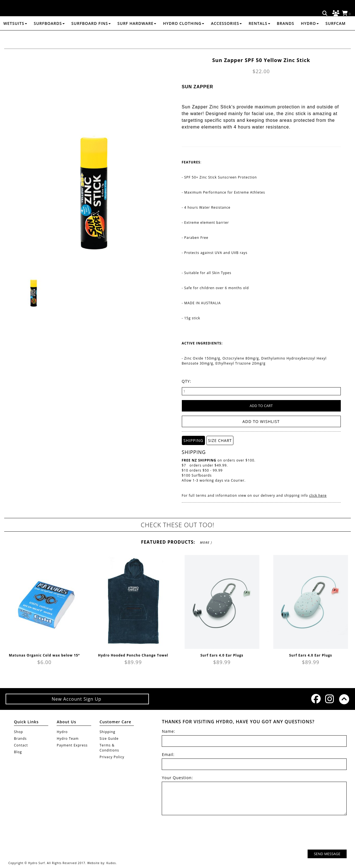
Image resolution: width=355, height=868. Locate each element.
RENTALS (259, 37)
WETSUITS (15, 37)
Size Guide (109, 739)
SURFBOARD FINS (91, 37)
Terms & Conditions (109, 748)
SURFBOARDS (49, 37)
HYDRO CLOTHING (183, 37)
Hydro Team (68, 739)
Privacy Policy (112, 757)
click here (318, 495)
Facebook (315, 698)
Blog (18, 752)
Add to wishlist (261, 421)
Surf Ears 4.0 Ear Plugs (222, 655)
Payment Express (72, 745)
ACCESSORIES (226, 37)
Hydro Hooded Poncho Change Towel (133, 655)
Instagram (329, 699)
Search (325, 13)
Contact (21, 745)
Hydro (310, 37)
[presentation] (304, 833)
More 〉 (206, 542)
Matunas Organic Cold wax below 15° (44, 655)
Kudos (111, 863)
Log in (335, 13)
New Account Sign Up (77, 699)
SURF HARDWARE (137, 37)
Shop (19, 732)
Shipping (108, 732)
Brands (286, 37)
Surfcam (336, 37)
